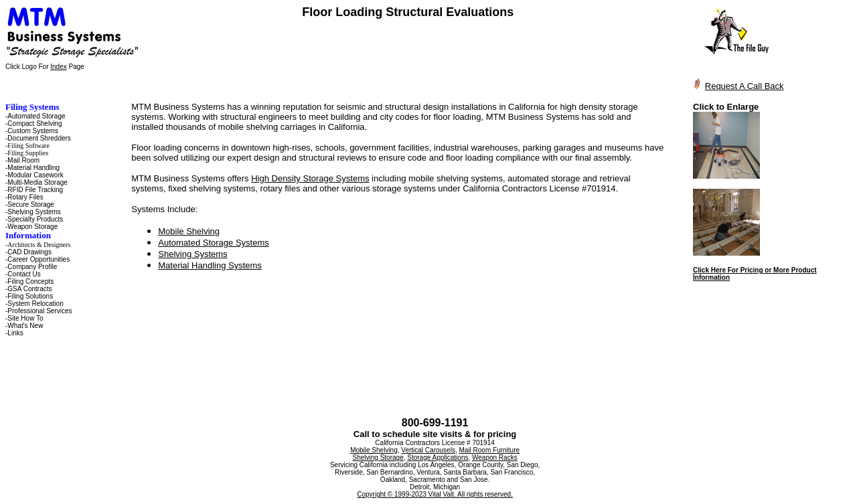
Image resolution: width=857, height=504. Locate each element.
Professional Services (40, 311)
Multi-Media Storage (37, 182)
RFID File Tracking (35, 190)
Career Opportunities (38, 259)
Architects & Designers (39, 245)
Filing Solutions (30, 296)
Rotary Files (25, 197)
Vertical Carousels (428, 450)
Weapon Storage (32, 227)
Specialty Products (35, 219)
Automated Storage (36, 116)
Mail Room (23, 160)
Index (58, 67)
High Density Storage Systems (310, 178)
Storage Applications (438, 457)
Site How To (25, 318)
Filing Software (28, 146)
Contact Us (24, 274)
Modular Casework (35, 175)
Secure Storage (31, 204)
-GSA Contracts (28, 289)
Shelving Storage (378, 457)
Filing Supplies (28, 153)
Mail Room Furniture (489, 450)
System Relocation (35, 304)
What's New (25, 326)
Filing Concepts (30, 281)
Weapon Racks (495, 457)
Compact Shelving (34, 123)
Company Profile (32, 267)
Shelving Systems (34, 212)
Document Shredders (39, 138)
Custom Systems (33, 131)
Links (15, 333)
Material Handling (33, 168)
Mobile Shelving (189, 231)
